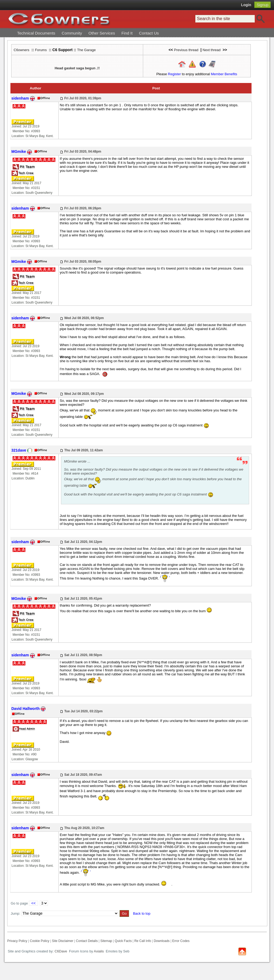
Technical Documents (36, 33)
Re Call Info (143, 941)
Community (72, 33)
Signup (262, 5)
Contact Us (149, 33)
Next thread (212, 50)
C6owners (22, 50)
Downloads (161, 941)
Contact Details (87, 941)
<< (33, 903)
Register (174, 74)
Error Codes (181, 941)
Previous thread (186, 50)
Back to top (142, 913)
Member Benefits (224, 74)
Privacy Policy (17, 941)
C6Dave (60, 951)
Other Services (102, 33)
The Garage (86, 50)
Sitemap (106, 941)
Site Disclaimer (63, 941)
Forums (41, 50)
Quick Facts (124, 941)
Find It (127, 33)
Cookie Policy (39, 941)
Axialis (99, 951)
